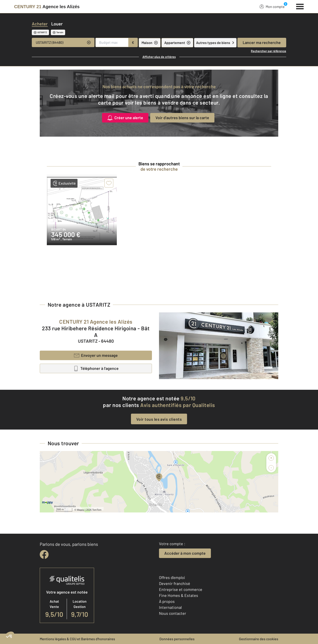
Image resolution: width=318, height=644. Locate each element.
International (170, 607)
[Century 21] (47, 7)
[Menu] (300, 6)
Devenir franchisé (175, 583)
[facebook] (44, 554)
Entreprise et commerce (181, 589)
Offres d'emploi (172, 577)
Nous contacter (173, 613)
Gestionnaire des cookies (259, 639)
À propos (167, 601)
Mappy (80, 510)
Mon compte (272, 6)
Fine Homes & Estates (179, 595)
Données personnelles (177, 639)
